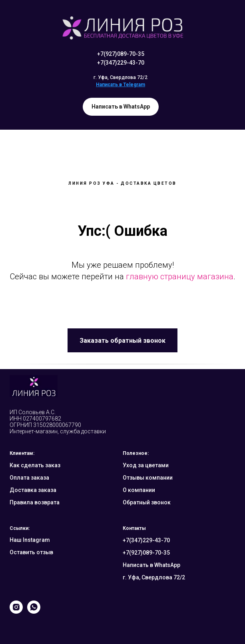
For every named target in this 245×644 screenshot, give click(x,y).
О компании (139, 490)
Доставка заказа (33, 490)
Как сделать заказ (35, 465)
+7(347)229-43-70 (121, 63)
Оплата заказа (29, 478)
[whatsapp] (34, 611)
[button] (122, 340)
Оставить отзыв (31, 552)
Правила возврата (35, 502)
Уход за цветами (146, 465)
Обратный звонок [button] (147, 502)
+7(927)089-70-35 (121, 54)
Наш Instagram (30, 540)
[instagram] (16, 611)
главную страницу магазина (180, 277)
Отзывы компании (148, 478)
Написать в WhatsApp (151, 565)
